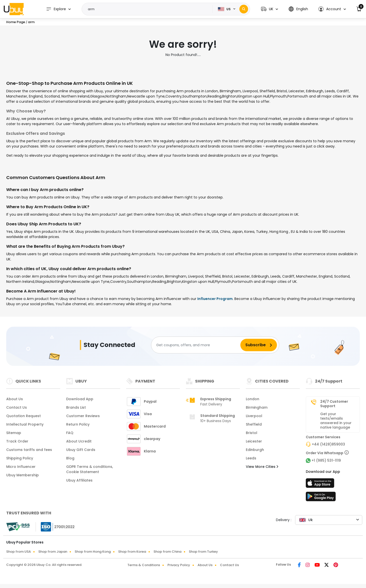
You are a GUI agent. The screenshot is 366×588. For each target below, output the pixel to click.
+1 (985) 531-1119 (326, 460)
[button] (269, 9)
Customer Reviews (83, 416)
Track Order (17, 441)
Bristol (252, 433)
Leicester (254, 441)
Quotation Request (24, 416)
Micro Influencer (21, 467)
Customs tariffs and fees (29, 450)
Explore (56, 9)
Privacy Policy (179, 565)
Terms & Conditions (144, 565)
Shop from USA (19, 552)
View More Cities (262, 467)
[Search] (244, 9)
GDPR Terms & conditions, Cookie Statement (90, 469)
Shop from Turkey (203, 552)
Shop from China (167, 552)
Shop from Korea (132, 552)
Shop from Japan (53, 552)
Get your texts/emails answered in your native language (336, 421)
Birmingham (257, 407)
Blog (70, 458)
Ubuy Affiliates (79, 480)
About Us (15, 399)
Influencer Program (215, 299)
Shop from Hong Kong (93, 552)
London (253, 399)
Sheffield (254, 424)
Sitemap (14, 433)
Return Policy (78, 424)
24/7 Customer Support (334, 404)
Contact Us (17, 407)
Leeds (251, 458)
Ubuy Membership (23, 475)
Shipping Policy (20, 458)
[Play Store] (321, 498)
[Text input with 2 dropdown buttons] (149, 9)
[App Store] (321, 485)
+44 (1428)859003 (328, 444)
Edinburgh (255, 450)
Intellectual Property (25, 424)
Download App (80, 399)
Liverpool (254, 416)
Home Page (16, 22)
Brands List (76, 407)
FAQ (70, 433)
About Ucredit (79, 441)
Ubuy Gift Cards (81, 450)
